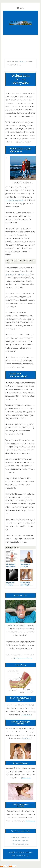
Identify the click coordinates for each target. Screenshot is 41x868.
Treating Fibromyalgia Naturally (20, 723)
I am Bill (9, 625)
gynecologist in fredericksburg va (17, 274)
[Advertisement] (20, 46)
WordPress (22, 856)
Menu (22, 8)
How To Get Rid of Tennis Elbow (21, 699)
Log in (28, 856)
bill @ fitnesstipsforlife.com (23, 658)
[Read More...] (27, 715)
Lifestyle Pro (23, 852)
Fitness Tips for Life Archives (20, 837)
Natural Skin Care (20, 763)
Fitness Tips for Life (20, 23)
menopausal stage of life (14, 200)
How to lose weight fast (20, 844)
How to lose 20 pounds (20, 841)
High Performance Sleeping (20, 805)
